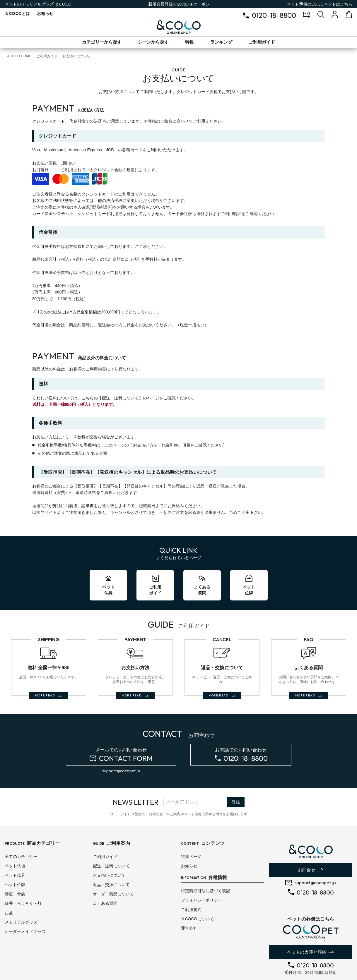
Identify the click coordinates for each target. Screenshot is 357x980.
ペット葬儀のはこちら (320, 4)
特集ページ (191, 832)
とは (17, 13)
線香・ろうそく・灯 (23, 879)
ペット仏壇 (15, 841)
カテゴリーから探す (102, 42)
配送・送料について (111, 841)
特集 (189, 42)
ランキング (221, 42)
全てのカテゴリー (21, 832)
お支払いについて (109, 851)
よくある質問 (105, 879)
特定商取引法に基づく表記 (206, 866)
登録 (236, 778)
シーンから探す (153, 42)
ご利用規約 (191, 885)
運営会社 (189, 904)
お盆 (9, 888)
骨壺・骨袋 (15, 869)
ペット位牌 (15, 860)
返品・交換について (111, 860)
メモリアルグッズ (21, 897)
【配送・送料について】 (120, 398)
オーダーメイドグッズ (25, 907)
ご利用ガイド (262, 42)
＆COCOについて (197, 894)
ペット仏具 (15, 851)
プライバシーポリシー (201, 876)
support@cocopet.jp (121, 746)
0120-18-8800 (274, 15)
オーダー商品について (113, 869)
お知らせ (45, 13)
